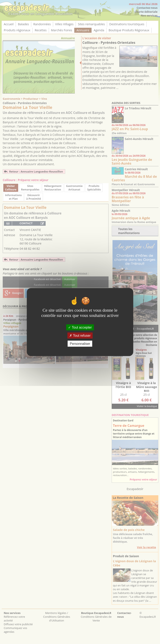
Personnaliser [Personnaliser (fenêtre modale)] (80, 344)
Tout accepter (80, 327)
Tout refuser (80, 335)
